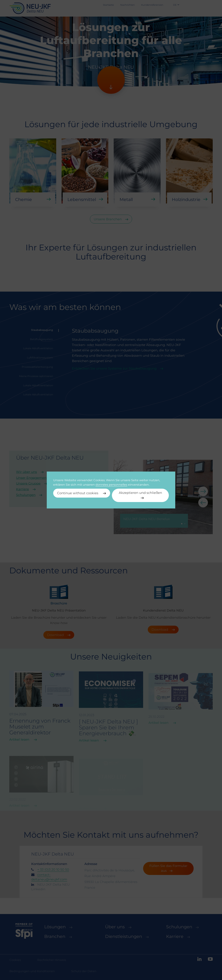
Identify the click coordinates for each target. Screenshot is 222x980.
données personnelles (111, 485)
